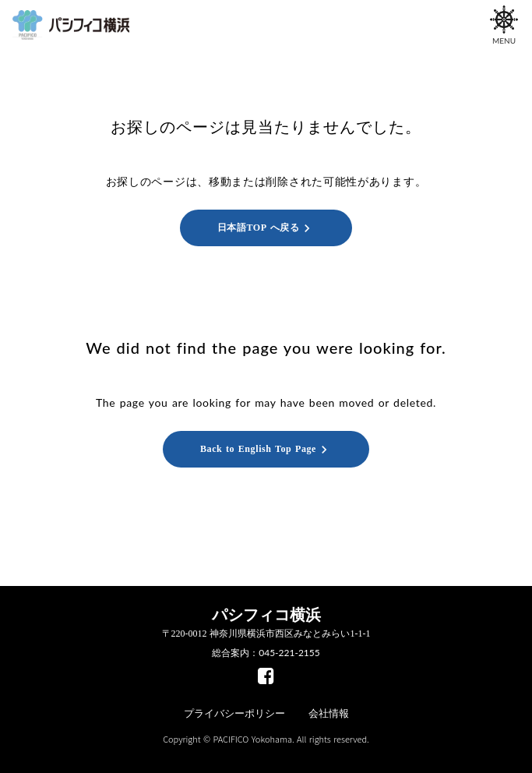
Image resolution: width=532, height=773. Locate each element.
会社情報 (329, 713)
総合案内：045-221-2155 (266, 653)
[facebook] (266, 676)
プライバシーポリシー (234, 713)
